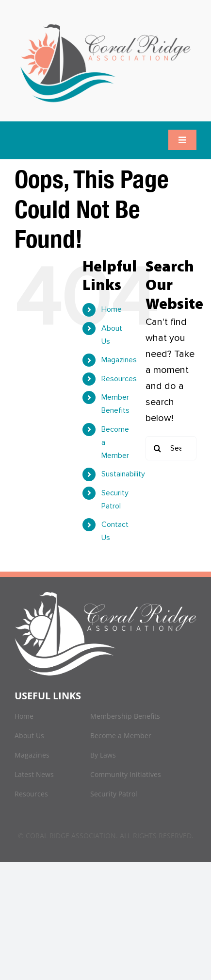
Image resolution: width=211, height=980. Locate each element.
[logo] (105, 24)
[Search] (158, 448)
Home (112, 309)
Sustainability (123, 474)
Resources (119, 379)
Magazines (119, 360)
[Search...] (171, 448)
